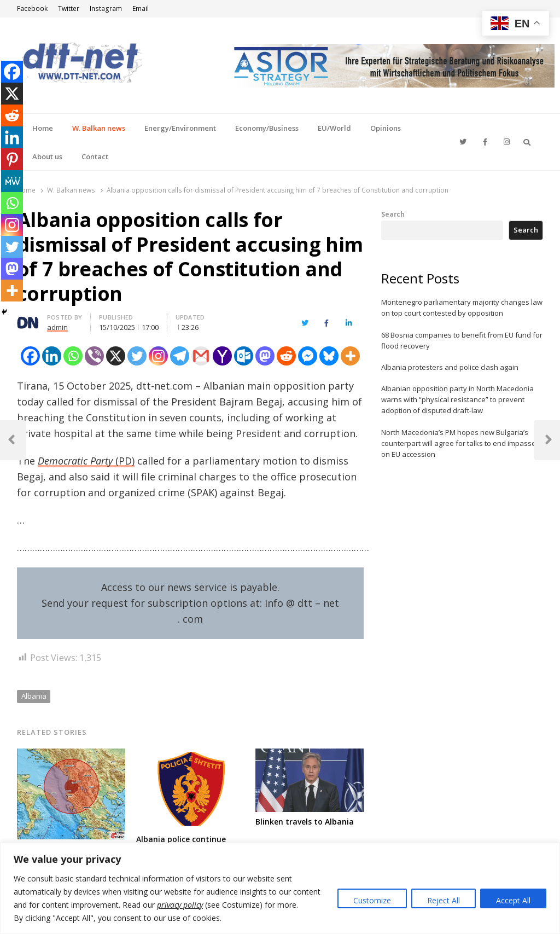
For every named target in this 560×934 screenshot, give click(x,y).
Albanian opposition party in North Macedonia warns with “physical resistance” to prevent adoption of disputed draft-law (457, 399)
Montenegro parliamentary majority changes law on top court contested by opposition (462, 308)
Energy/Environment (180, 128)
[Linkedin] (52, 356)
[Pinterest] (12, 159)
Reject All (444, 900)
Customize (372, 900)
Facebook (32, 8)
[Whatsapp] (73, 356)
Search (393, 214)
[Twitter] (137, 356)
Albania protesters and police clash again (450, 367)
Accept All (513, 900)
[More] (350, 356)
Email (141, 8)
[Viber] (94, 356)
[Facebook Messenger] (308, 356)
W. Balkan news (99, 128)
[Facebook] (30, 356)
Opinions (386, 128)
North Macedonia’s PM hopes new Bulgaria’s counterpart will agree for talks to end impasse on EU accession (459, 443)
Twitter (69, 8)
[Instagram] (158, 356)
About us (47, 156)
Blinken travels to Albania (305, 822)
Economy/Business (267, 128)
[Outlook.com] (244, 356)
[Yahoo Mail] (222, 356)
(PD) (86, 461)
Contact (95, 156)
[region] (280, 888)
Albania (34, 696)
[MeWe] (12, 181)
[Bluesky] (329, 356)
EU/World (334, 128)
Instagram (106, 8)
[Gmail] (201, 356)
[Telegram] (180, 356)
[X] (116, 356)
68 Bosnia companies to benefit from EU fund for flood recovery (462, 340)
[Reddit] (286, 356)
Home (43, 128)
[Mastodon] (265, 356)
